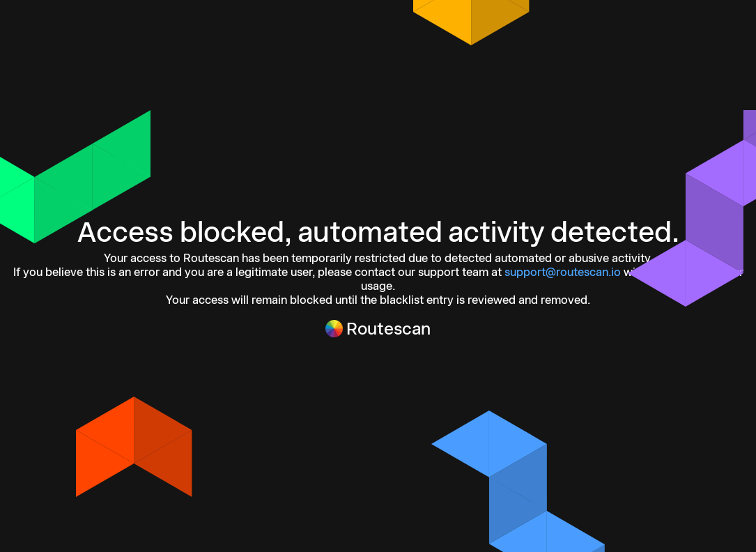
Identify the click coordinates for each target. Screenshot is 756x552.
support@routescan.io (563, 272)
